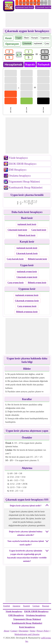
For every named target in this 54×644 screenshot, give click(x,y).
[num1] (9, 52)
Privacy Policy (43, 631)
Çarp (47, 43)
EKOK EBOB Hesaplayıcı (23, 164)
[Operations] (19, 55)
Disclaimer (24, 631)
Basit (27, 38)
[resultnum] (45, 52)
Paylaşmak (44, 65)
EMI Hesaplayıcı (18, 170)
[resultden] (45, 57)
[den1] (9, 57)
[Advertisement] (27, 20)
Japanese (16, 606)
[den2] (29, 57)
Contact (14, 631)
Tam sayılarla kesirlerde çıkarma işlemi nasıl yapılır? (26, 543)
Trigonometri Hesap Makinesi (24, 182)
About (6, 631)
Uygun (19, 38)
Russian (46, 606)
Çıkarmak (27, 43)
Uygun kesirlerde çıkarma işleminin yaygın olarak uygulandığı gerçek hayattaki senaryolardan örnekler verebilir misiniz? (27, 556)
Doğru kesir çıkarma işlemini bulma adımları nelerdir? (26, 533)
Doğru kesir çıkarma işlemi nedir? (26, 506)
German (36, 606)
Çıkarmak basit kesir (45, 7)
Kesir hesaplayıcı (27, 627)
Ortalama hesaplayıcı (20, 176)
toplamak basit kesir (25, 7)
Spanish (26, 606)
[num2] (29, 52)
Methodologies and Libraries (27, 634)
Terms (32, 631)
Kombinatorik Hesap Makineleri (26, 188)
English (7, 606)
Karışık (35, 38)
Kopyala (30, 65)
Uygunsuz (45, 38)
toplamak (38, 43)
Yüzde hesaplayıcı (18, 158)
